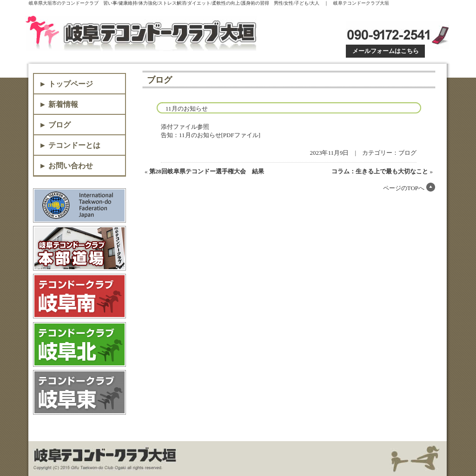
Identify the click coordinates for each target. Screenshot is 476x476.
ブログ (407, 153)
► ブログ (55, 125)
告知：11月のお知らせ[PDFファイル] (211, 135)
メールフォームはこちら (386, 51)
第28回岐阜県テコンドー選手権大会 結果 (207, 171)
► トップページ (66, 84)
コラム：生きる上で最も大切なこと (380, 171)
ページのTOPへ (404, 188)
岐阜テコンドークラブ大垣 (143, 33)
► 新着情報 (59, 104)
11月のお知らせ (187, 109)
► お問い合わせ (66, 166)
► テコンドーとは (70, 145)
